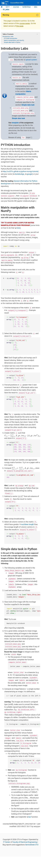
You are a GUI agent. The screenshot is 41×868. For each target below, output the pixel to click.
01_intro (6, 10)
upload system (31, 60)
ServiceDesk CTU (32, 845)
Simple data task (28, 105)
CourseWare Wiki (12, 3)
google (30, 174)
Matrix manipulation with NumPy (14, 40)
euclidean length (28, 524)
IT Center (7, 842)
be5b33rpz (27, 7)
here (18, 228)
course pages (25, 23)
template (15, 123)
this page (20, 26)
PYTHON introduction (10, 38)
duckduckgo (20, 174)
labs (36, 7)
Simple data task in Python (12, 42)
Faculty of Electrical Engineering (25, 842)
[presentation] (22, 436)
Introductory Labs (8, 36)
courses (16, 7)
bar (30, 817)
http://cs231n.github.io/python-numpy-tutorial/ (21, 171)
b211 (8, 7)
